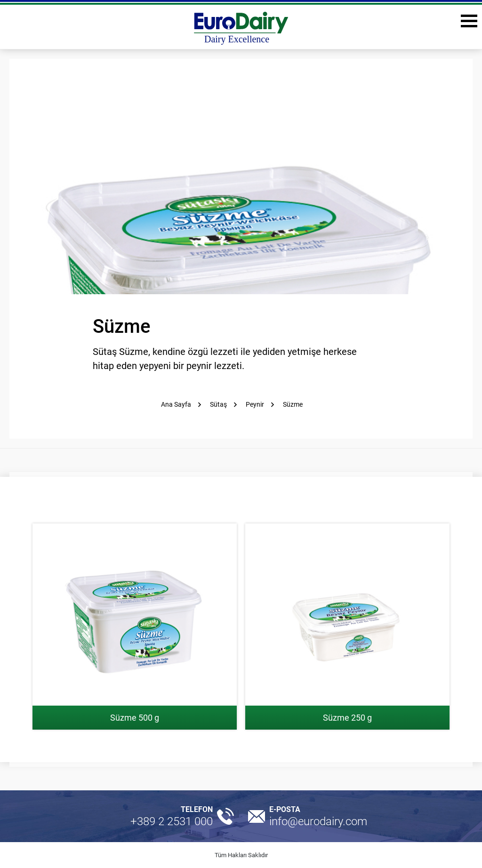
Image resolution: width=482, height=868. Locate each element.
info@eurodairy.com (318, 821)
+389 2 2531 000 (172, 821)
